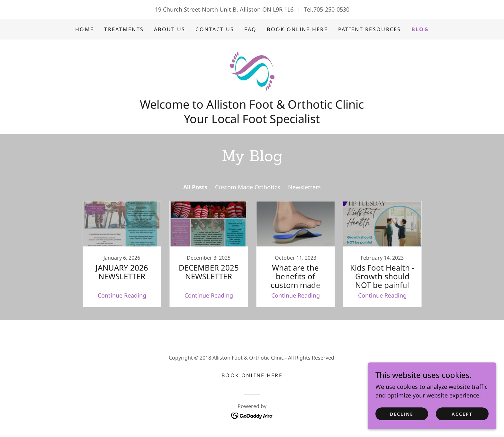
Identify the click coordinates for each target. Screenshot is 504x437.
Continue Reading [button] (122, 295)
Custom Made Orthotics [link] (248, 187)
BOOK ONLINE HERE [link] (297, 29)
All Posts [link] (195, 187)
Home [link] (85, 29)
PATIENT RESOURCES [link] (370, 29)
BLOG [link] (420, 29)
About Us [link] (170, 29)
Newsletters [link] (304, 187)
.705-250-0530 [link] (331, 9)
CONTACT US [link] (215, 29)
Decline (402, 427)
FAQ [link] (250, 29)
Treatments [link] (124, 29)
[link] (252, 70)
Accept (462, 427)
